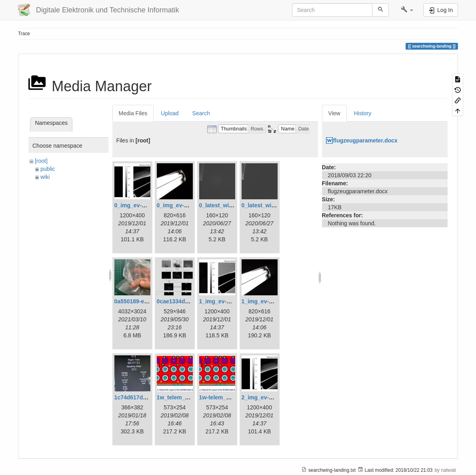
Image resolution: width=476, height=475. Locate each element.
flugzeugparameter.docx (365, 140)
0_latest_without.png (269, 205)
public (48, 169)
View (334, 113)
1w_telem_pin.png (181, 397)
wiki (45, 177)
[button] (407, 10)
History (363, 113)
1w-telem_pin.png (223, 397)
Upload (170, 113)
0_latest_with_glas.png (230, 205)
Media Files (133, 113)
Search (201, 113)
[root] (41, 161)
